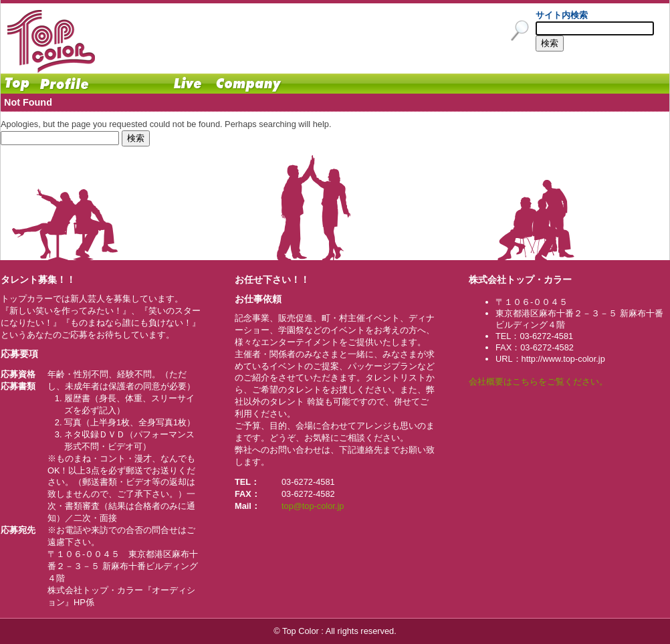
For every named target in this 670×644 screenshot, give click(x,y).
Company (248, 84)
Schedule (131, 84)
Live (188, 84)
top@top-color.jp (313, 506)
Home (17, 84)
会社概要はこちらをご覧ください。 (538, 382)
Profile (64, 84)
